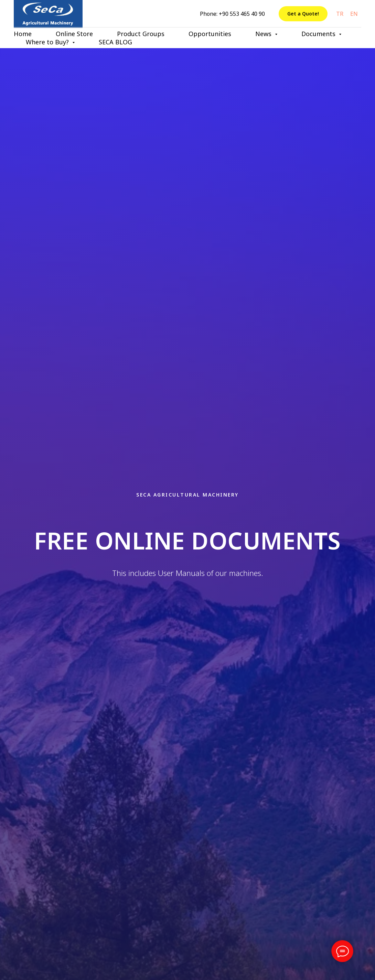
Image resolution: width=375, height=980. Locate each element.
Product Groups (141, 34)
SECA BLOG (115, 42)
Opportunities (210, 34)
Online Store (74, 34)
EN (354, 14)
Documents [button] (319, 34)
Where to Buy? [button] (48, 42)
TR (340, 14)
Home (23, 34)
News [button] (264, 34)
